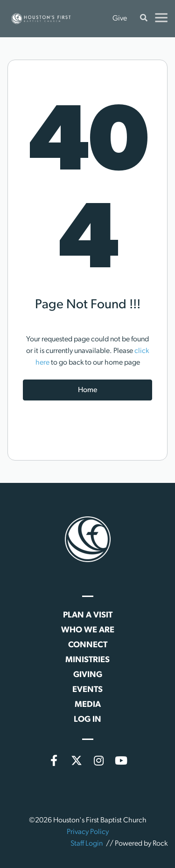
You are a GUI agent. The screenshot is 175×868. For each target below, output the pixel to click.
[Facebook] (54, 760)
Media (88, 705)
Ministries (87, 660)
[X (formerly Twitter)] (77, 760)
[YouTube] (121, 760)
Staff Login (87, 844)
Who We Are (88, 630)
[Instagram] (99, 760)
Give (120, 19)
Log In (87, 720)
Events (87, 690)
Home (87, 390)
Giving (88, 675)
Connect (88, 645)
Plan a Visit (88, 615)
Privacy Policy (88, 832)
